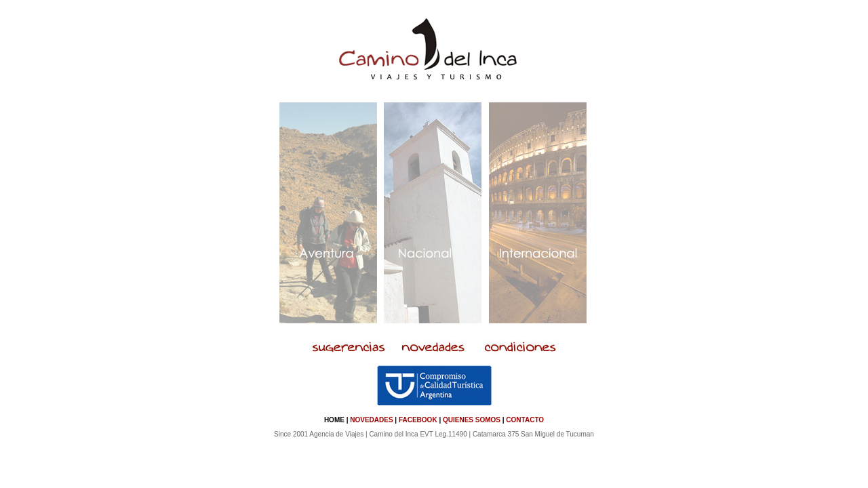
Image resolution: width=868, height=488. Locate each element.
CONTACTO (525, 420)
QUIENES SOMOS (472, 420)
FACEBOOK (418, 420)
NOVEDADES (371, 420)
